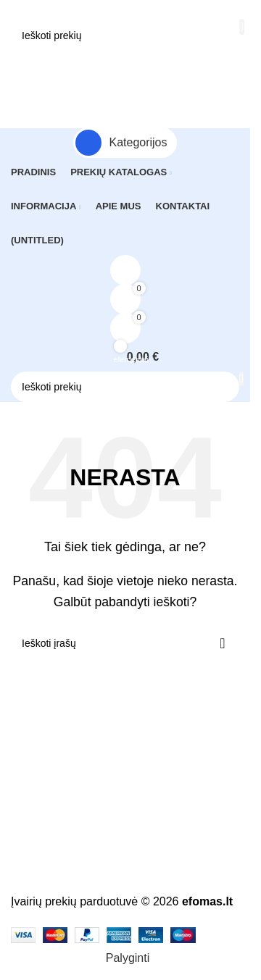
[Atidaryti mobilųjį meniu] (125, 67)
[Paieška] (125, 35)
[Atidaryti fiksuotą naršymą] (125, 143)
